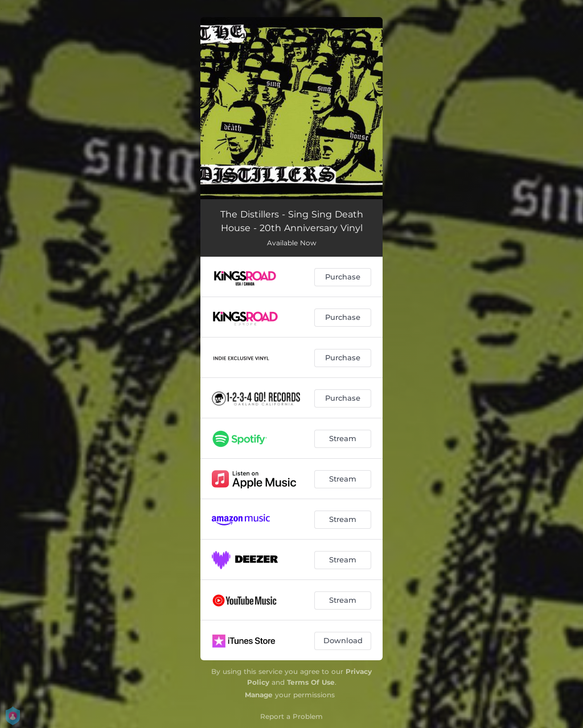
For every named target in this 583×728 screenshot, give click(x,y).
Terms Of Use (311, 682)
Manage (259, 695)
